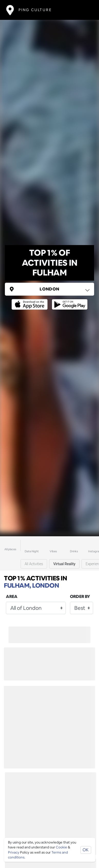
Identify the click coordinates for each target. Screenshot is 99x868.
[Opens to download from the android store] (69, 301)
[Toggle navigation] (85, 10)
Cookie (61, 847)
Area (12, 597)
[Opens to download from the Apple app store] (31, 301)
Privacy (14, 852)
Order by (80, 597)
